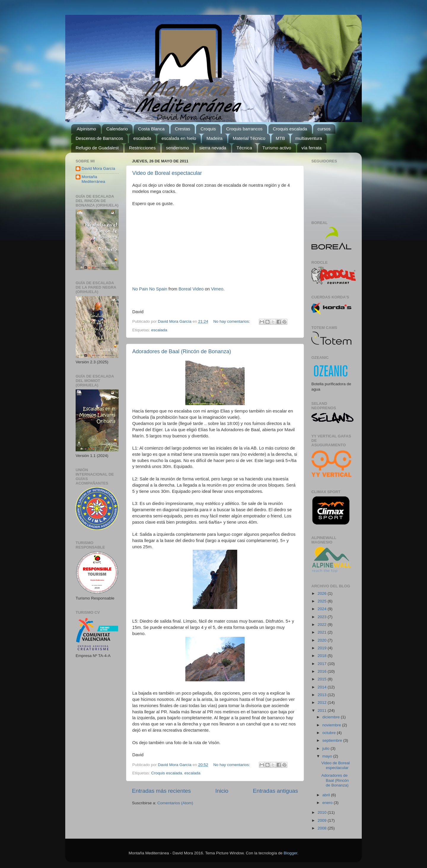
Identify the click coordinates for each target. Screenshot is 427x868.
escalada (142, 138)
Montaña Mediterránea (93, 179)
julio (326, 748)
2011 (323, 710)
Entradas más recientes (161, 791)
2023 (323, 617)
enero (328, 803)
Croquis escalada (290, 129)
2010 (323, 812)
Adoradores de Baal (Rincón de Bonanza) (182, 351)
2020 (323, 640)
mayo (328, 756)
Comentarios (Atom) (175, 803)
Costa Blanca (151, 129)
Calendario (117, 129)
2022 (323, 625)
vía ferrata (312, 148)
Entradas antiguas (275, 791)
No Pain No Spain (150, 289)
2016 (323, 671)
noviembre (332, 725)
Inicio (222, 791)
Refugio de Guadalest (97, 148)
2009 (323, 820)
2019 (323, 648)
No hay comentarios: (232, 321)
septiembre (333, 740)
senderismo (178, 148)
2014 (323, 687)
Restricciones (142, 148)
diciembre (332, 717)
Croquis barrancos (244, 129)
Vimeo (217, 289)
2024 (323, 609)
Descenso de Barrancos (99, 138)
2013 (323, 695)
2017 (323, 664)
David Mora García (98, 168)
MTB (281, 138)
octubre (330, 733)
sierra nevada (213, 148)
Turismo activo (277, 148)
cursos (324, 129)
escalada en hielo (179, 138)
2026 (323, 593)
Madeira (214, 138)
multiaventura (309, 138)
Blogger (291, 853)
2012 (323, 702)
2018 (323, 656)
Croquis (208, 129)
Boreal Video (191, 289)
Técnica (244, 148)
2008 (323, 828)
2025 (323, 601)
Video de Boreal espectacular (167, 173)
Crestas (183, 129)
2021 (323, 632)
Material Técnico (249, 138)
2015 (323, 679)
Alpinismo (86, 129)
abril (327, 795)
